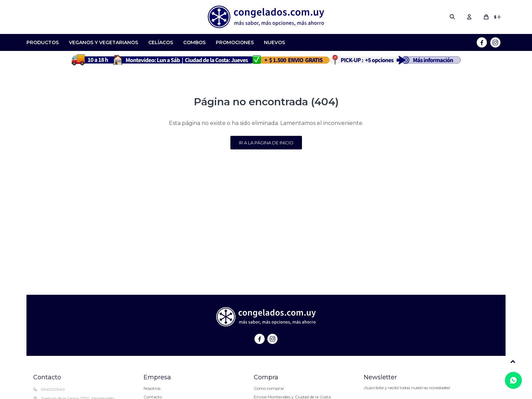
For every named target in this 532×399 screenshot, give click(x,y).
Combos (194, 42)
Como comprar (269, 388)
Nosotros (152, 388)
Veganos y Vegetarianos (103, 42)
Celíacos (161, 42)
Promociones (235, 42)
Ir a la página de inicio (266, 143)
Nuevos (274, 42)
